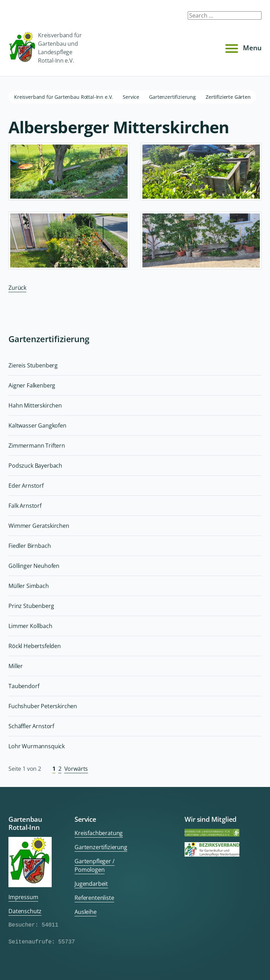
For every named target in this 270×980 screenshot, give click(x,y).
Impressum (23, 897)
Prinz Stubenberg (31, 606)
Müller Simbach (29, 586)
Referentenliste (94, 898)
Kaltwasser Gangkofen (37, 425)
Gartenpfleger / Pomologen (95, 865)
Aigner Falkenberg (32, 385)
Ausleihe (86, 912)
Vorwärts (76, 769)
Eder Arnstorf (26, 486)
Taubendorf (24, 686)
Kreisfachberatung (99, 833)
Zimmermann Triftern (37, 446)
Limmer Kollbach (30, 626)
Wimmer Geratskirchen (39, 526)
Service (131, 97)
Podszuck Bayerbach (35, 466)
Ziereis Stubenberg (33, 365)
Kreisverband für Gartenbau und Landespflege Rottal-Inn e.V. (45, 48)
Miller (16, 666)
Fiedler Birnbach (30, 546)
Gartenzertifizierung (172, 97)
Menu (242, 48)
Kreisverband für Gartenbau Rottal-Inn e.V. (63, 97)
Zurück (17, 288)
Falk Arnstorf (25, 506)
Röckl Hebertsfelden (35, 646)
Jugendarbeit (91, 884)
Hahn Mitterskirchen (35, 405)
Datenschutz (25, 911)
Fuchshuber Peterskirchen (43, 706)
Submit (252, 17)
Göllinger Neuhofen (34, 566)
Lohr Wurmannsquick (37, 746)
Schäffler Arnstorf (31, 726)
